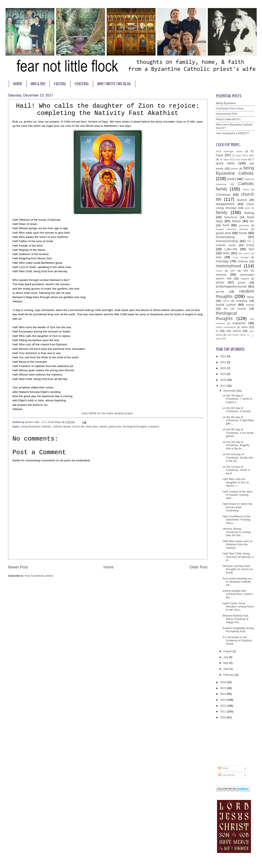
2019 (223, 374)
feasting (82, 84)
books (232, 179)
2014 (223, 694)
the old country (235, 309)
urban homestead (226, 327)
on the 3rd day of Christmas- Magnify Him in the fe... (236, 445)
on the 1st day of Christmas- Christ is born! (236, 470)
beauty (235, 169)
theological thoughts (135, 426)
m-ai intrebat (241, 257)
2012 (223, 706)
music (219, 271)
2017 (223, 386)
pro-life (220, 292)
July (226, 657)
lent (251, 249)
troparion (154, 426)
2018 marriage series (229, 151)
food (226, 225)
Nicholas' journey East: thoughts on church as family (238, 569)
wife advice (234, 331)
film (252, 221)
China (246, 190)
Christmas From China (230, 108)
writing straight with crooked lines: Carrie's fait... (238, 594)
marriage (222, 261)
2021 (223, 362)
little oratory (244, 253)
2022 (223, 356)
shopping (242, 301)
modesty (243, 261)
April (226, 669)
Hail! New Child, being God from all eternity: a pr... (238, 557)
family (222, 212)
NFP (233, 271)
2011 (223, 711)
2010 (223, 717)
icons (250, 245)
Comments (227, 775)
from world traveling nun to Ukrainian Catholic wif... (237, 582)
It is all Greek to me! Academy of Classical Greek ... (237, 641)
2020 (223, 368)
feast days (92, 426)
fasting (60, 84)
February (229, 675)
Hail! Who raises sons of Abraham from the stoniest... (237, 544)
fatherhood (231, 217)
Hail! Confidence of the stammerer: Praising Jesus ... (237, 520)
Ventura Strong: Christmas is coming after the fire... (237, 532)
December (230, 391)
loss (219, 257)
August (228, 651)
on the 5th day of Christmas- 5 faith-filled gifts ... (238, 420)
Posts (223, 768)
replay (250, 297)
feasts (103, 426)
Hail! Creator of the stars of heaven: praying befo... (238, 495)
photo (220, 282)
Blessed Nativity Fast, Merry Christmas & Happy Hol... (236, 619)
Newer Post (18, 567)
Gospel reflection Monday (232, 229)
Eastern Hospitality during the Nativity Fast (238, 630)
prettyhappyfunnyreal (231, 286)
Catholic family (61, 426)
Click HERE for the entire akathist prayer (108, 413)
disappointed (225, 204)
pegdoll (245, 279)
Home (108, 567)
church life (78, 426)
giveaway (244, 225)
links (226, 253)
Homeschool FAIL (227, 114)
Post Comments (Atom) (39, 576)
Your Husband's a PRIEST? (233, 133)
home (18, 84)
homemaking (225, 237)
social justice (226, 305)
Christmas (223, 195)
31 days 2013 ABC (243, 155)
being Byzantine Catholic (36, 426)
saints (226, 301)
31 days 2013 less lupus (234, 159)
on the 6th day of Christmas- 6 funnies (237, 410)
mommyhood (229, 266)
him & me (38, 84)
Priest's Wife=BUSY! (228, 119)
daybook (242, 200)
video (244, 327)
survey (250, 305)
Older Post (198, 567)
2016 (223, 682)
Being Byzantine (226, 103)
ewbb (247, 208)
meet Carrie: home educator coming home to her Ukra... (238, 607)
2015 (223, 688)
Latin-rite (231, 249)
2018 (223, 380)
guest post (115, 426)
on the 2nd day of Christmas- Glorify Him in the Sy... (238, 458)
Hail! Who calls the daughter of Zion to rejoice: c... (236, 482)
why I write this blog (114, 84)
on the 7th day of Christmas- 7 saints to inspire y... (238, 399)
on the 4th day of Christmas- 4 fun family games (238, 433)
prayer (242, 283)
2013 (223, 700)
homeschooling (227, 241)
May (226, 663)
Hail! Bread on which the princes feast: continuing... (238, 507)
